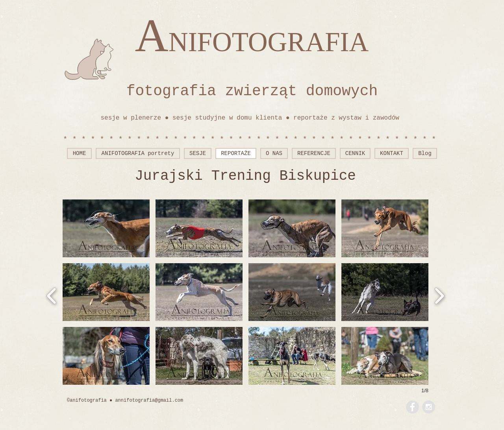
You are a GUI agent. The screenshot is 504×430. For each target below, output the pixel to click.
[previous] (52, 295)
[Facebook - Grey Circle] (412, 407)
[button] (106, 228)
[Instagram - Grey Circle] (429, 407)
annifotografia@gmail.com (149, 400)
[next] (439, 295)
